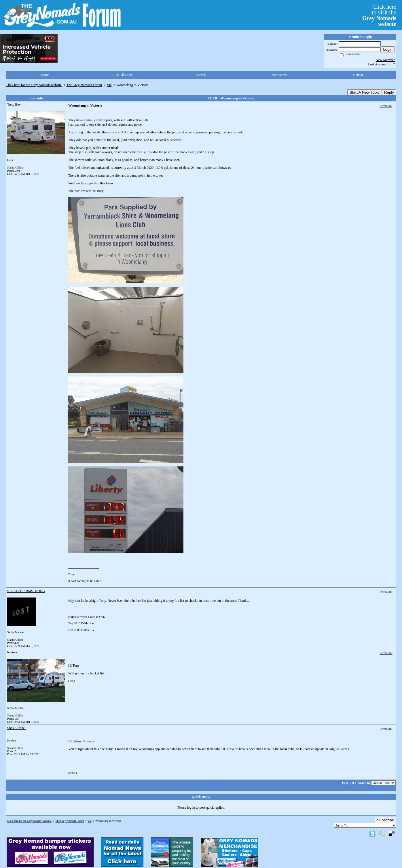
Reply (389, 92)
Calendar (357, 75)
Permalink (386, 106)
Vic (109, 85)
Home (45, 75)
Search (201, 75)
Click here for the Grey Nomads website (34, 85)
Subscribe (385, 820)
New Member (385, 60)
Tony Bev (14, 105)
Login (388, 49)
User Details (279, 75)
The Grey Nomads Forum (84, 85)
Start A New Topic (365, 92)
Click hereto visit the (379, 15)
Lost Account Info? (381, 64)
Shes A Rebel (16, 728)
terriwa (12, 652)
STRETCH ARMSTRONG (26, 591)
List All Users (123, 75)
